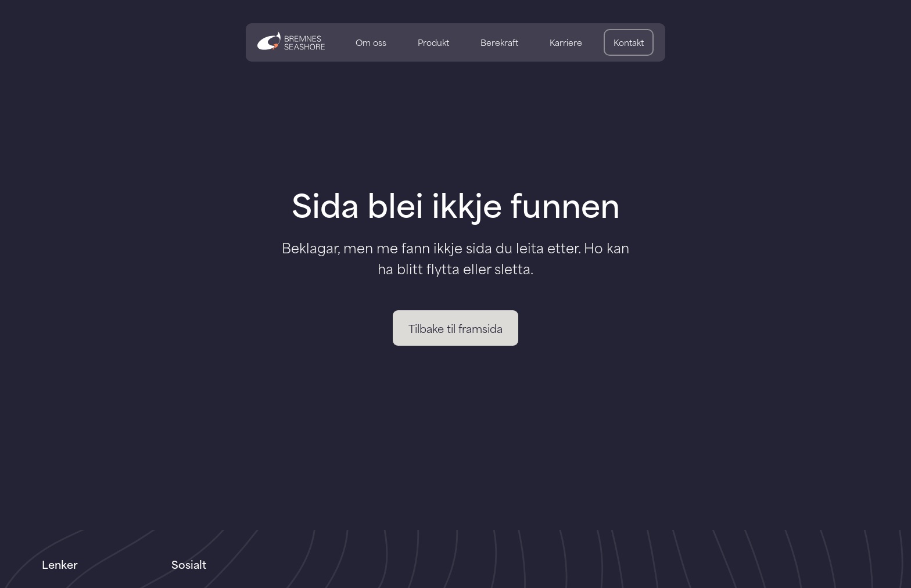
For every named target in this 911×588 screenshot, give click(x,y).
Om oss (371, 42)
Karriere (566, 42)
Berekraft (499, 42)
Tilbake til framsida (455, 328)
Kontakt (629, 42)
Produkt (433, 42)
